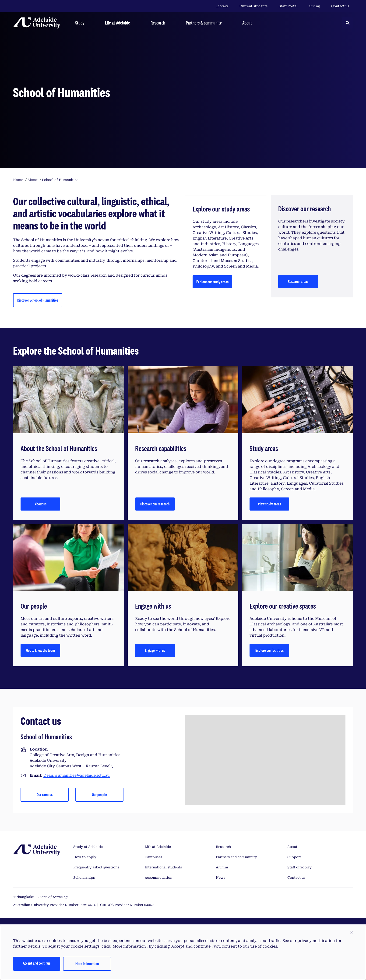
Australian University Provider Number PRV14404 (54, 905)
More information (87, 964)
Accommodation (158, 878)
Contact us (340, 6)
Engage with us (155, 650)
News (221, 878)
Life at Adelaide (158, 847)
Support (294, 857)
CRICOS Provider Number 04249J (128, 905)
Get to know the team (40, 650)
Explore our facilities (269, 650)
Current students (253, 6)
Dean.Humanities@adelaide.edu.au (77, 775)
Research (223, 847)
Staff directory (299, 867)
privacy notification (316, 941)
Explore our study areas (212, 282)
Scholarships (84, 878)
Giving (314, 6)
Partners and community (236, 857)
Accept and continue (37, 963)
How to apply (85, 857)
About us (40, 504)
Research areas (298, 281)
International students (163, 867)
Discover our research (155, 504)
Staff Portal (288, 6)
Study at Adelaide (88, 847)
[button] (352, 932)
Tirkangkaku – (40, 897)
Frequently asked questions (96, 867)
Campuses (153, 857)
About (292, 847)
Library (222, 6)
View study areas (269, 504)
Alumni (222, 867)
